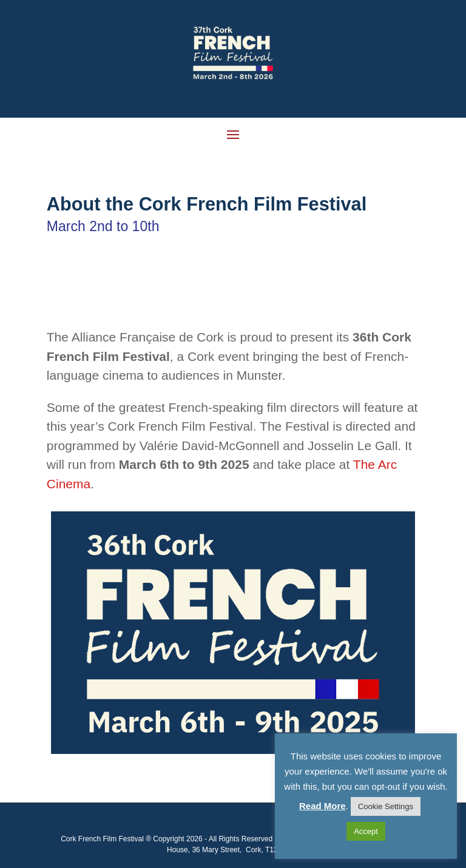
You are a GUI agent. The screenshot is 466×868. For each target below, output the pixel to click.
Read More (322, 806)
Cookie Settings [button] (386, 806)
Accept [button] (366, 831)
